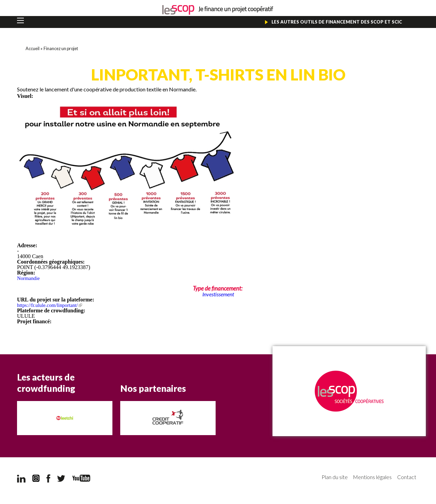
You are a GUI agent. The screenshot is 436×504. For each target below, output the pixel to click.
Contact (406, 478)
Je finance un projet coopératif (218, 10)
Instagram (36, 479)
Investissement (218, 295)
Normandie (29, 279)
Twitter (61, 479)
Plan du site (326, 478)
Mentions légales (368, 478)
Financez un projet (64, 49)
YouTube (81, 479)
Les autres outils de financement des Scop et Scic (333, 22)
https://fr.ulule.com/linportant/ (52, 306)
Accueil (33, 49)
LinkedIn (21, 479)
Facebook (48, 479)
